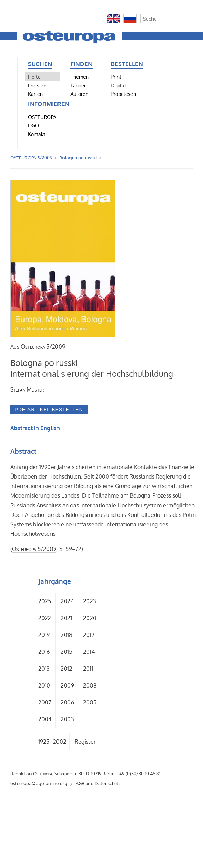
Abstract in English (35, 428)
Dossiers (38, 85)
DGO (33, 125)
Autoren (79, 94)
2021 (66, 618)
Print (116, 77)
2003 (67, 719)
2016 (44, 652)
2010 (44, 685)
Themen (80, 77)
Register (85, 742)
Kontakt (37, 134)
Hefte (34, 77)
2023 (90, 601)
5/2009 (43, 347)
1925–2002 (52, 742)
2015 (66, 652)
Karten (35, 94)
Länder (78, 85)
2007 (45, 702)
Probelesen (123, 94)
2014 (89, 652)
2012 (66, 669)
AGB (80, 783)
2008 (90, 685)
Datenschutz (108, 783)
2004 (45, 719)
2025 (45, 601)
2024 (67, 601)
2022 (45, 618)
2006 (67, 702)
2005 (90, 702)
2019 (44, 635)
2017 (89, 635)
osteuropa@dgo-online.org (39, 783)
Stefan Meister (27, 389)
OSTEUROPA (42, 117)
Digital (118, 85)
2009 (67, 685)
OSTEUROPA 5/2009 (31, 158)
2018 (66, 635)
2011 (88, 669)
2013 (44, 669)
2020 (90, 618)
